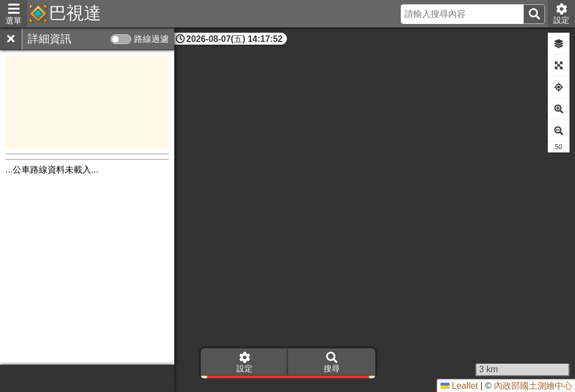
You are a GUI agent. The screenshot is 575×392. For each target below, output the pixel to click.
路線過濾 (151, 39)
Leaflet (459, 386)
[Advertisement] (87, 102)
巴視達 (75, 13)
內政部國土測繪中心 (533, 386)
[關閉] (11, 39)
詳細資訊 (50, 39)
